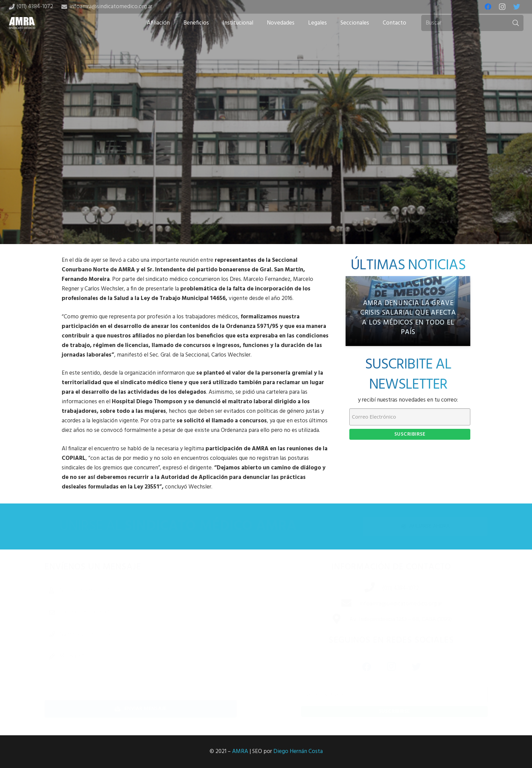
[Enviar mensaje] (152, 709)
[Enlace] (22, 23)
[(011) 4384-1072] (362, 588)
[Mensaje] (152, 671)
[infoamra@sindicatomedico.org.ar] (339, 604)
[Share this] (244, 190)
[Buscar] (472, 23)
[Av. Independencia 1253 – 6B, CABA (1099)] (329, 620)
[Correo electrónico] (152, 612)
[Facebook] (488, 7)
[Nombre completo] (152, 590)
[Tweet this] (266, 190)
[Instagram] (502, 7)
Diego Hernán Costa (298, 751)
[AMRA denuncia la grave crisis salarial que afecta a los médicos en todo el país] (408, 311)
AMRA (240, 751)
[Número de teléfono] (152, 634)
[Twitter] (517, 7)
